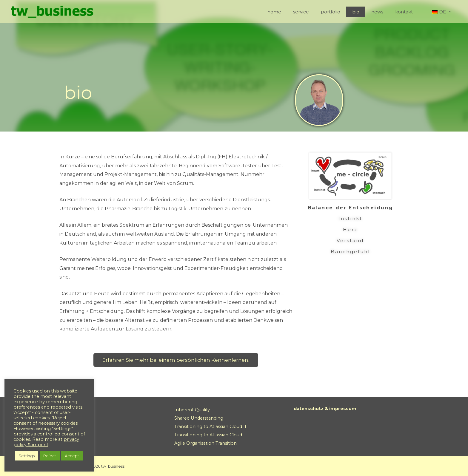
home (294, 12)
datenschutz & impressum (328, 409)
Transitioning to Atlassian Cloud (209, 435)
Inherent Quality (193, 410)
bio (366, 12)
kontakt (408, 12)
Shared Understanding (200, 419)
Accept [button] (72, 456)
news (385, 12)
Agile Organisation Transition (206, 443)
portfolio (344, 12)
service (317, 12)
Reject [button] (50, 456)
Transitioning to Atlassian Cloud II (211, 427)
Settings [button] (27, 456)
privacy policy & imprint (46, 442)
